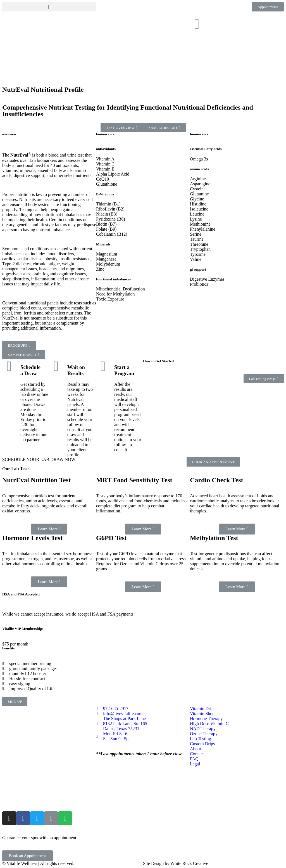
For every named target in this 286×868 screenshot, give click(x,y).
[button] (49, 7)
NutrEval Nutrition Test (36, 480)
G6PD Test (111, 538)
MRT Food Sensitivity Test (134, 480)
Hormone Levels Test (32, 538)
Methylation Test (214, 538)
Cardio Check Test (217, 480)
